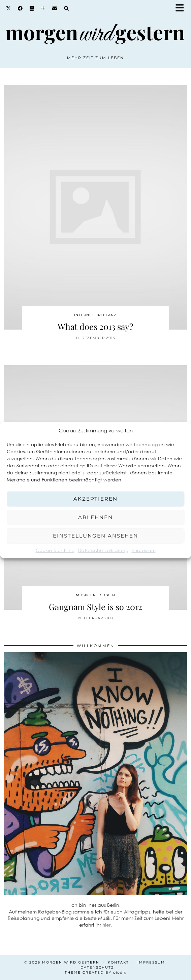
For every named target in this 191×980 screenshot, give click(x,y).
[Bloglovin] (43, 8)
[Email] (55, 8)
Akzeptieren (95, 499)
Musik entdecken (95, 595)
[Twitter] (9, 8)
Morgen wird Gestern (71, 962)
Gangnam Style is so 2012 (95, 607)
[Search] (67, 8)
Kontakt (118, 962)
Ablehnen (95, 517)
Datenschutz (97, 967)
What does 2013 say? (95, 326)
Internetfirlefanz (95, 315)
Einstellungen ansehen (95, 536)
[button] (182, 9)
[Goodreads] (32, 8)
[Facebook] (20, 8)
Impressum (144, 550)
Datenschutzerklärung (103, 550)
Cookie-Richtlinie (55, 550)
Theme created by (96, 972)
